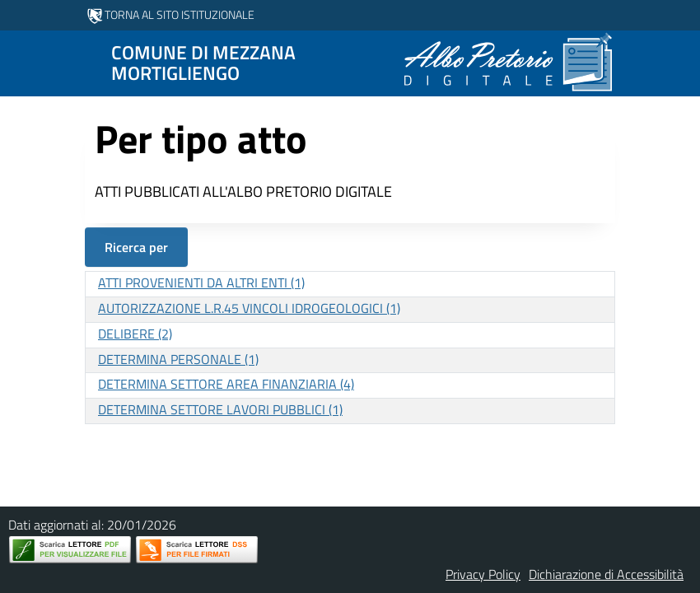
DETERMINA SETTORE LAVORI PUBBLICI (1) (220, 409)
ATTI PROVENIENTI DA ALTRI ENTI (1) (201, 282)
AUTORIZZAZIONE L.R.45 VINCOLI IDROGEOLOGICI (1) (249, 308)
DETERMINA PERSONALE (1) (178, 359)
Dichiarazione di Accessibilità (606, 574)
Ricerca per (136, 247)
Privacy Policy (483, 574)
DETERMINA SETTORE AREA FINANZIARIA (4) (226, 384)
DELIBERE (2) (135, 334)
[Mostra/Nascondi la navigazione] (20, 62)
